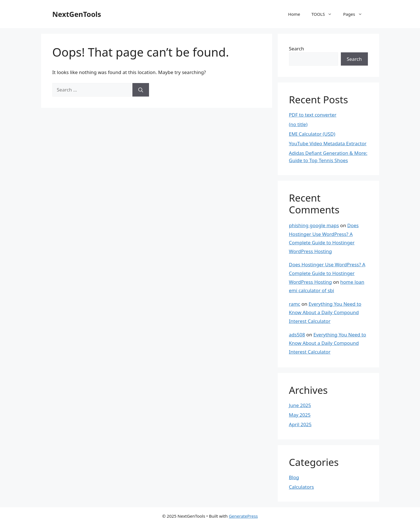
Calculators (302, 487)
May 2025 (300, 415)
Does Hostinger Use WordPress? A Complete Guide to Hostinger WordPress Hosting (327, 273)
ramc (295, 304)
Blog (294, 477)
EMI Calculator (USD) (312, 134)
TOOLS (325, 14)
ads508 (297, 335)
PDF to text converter (313, 115)
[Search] (141, 90)
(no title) (298, 124)
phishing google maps (314, 225)
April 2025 (300, 424)
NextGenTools (77, 14)
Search (297, 49)
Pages (355, 14)
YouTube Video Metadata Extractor (328, 143)
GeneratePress (243, 516)
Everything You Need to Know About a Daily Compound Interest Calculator (325, 312)
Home (294, 14)
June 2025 (300, 405)
